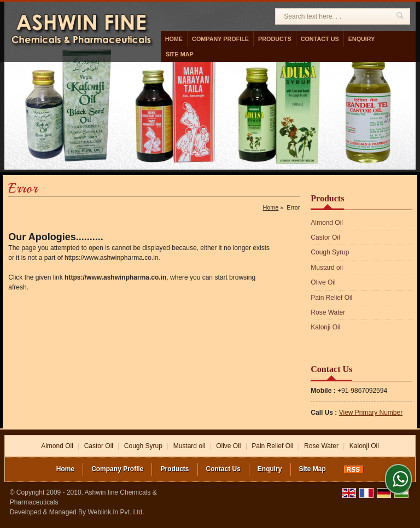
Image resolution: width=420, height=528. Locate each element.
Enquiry (362, 39)
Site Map (180, 54)
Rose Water (328, 312)
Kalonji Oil (325, 327)
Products (275, 39)
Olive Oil (323, 282)
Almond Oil (327, 223)
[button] (371, 413)
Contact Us (320, 39)
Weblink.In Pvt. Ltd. (116, 512)
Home (174, 39)
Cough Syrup (330, 252)
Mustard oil (327, 268)
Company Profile (220, 39)
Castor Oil (325, 237)
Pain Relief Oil (331, 298)
